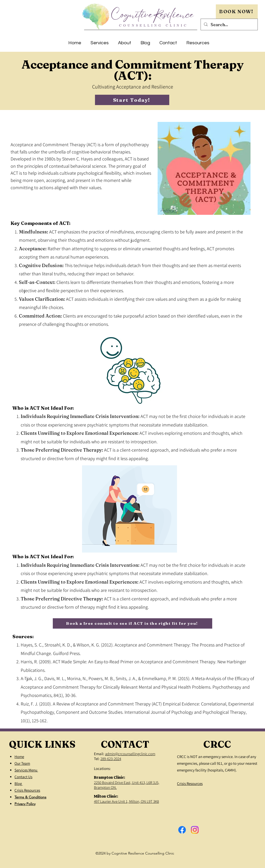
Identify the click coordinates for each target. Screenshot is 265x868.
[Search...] (229, 25)
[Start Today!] (132, 100)
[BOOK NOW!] (237, 12)
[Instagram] (195, 830)
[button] (100, 41)
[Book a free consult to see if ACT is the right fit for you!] (132, 623)
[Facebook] (182, 830)
